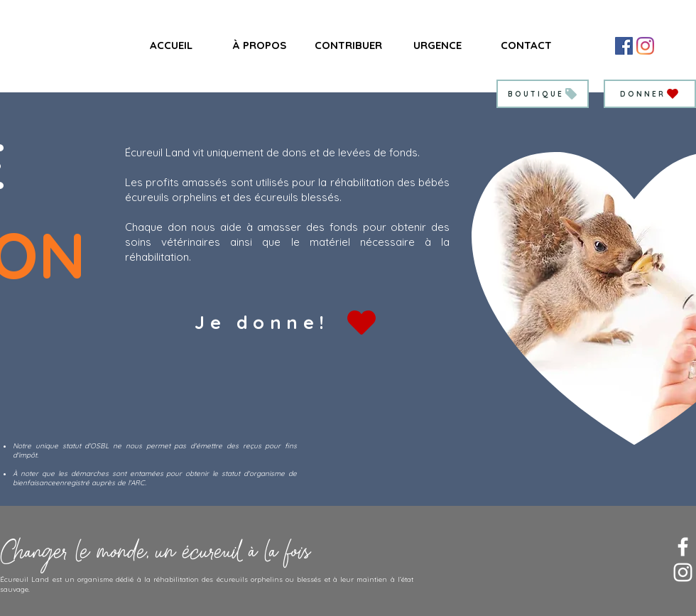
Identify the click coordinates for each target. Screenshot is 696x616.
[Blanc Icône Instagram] (683, 572)
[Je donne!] (287, 322)
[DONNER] (650, 94)
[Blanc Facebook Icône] (683, 547)
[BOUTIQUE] (543, 94)
